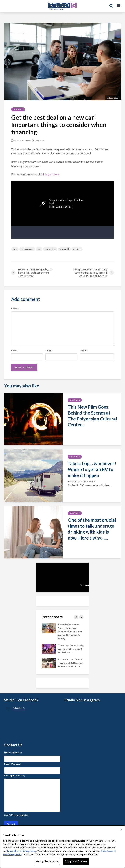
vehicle (77, 249)
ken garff (64, 249)
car (39, 249)
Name (15, 351)
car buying (50, 249)
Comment (16, 309)
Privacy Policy (29, 851)
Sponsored (18, 109)
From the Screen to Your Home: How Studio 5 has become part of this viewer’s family (70, 631)
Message (15, 775)
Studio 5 (19, 708)
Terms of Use (14, 851)
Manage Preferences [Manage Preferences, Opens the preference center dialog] (47, 861)
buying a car (27, 249)
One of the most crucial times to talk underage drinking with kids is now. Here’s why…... (92, 529)
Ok (121, 830)
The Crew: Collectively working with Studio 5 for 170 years (71, 649)
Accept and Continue (76, 861)
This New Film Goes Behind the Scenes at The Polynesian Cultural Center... (92, 416)
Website (83, 351)
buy (15, 249)
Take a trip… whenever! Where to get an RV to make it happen (92, 469)
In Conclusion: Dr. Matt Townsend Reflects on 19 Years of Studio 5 (71, 663)
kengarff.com (51, 174)
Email (49, 351)
